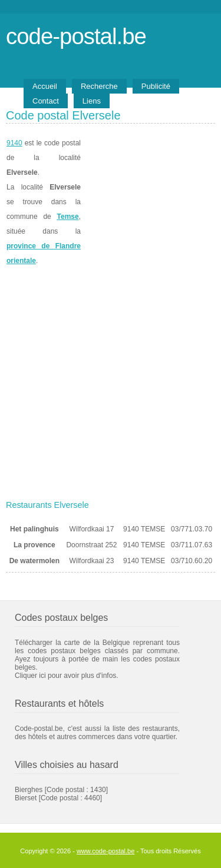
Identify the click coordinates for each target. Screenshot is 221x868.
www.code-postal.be (105, 851)
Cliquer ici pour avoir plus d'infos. (67, 676)
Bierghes (29, 790)
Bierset (26, 798)
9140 (14, 143)
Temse (68, 217)
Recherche (99, 86)
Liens (92, 101)
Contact (46, 101)
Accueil (45, 86)
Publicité (156, 86)
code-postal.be (76, 36)
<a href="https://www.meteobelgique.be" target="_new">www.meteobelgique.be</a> (148, 202)
